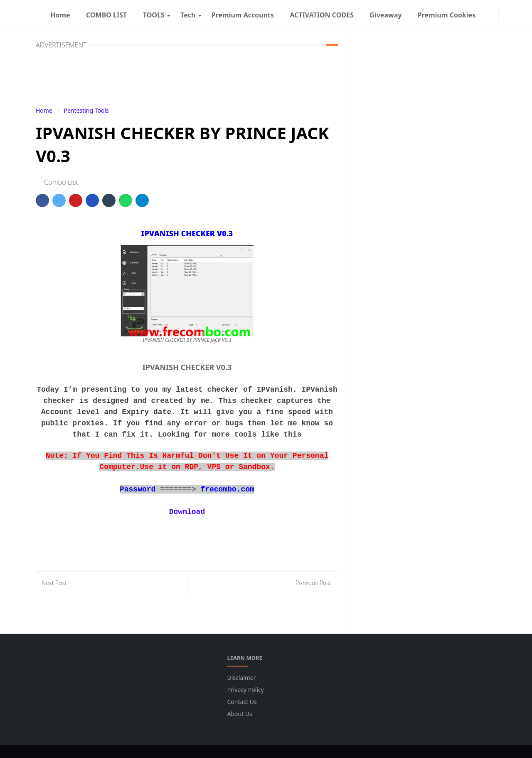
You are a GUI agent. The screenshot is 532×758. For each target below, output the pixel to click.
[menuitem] (60, 15)
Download (187, 512)
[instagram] (493, 15)
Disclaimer (242, 678)
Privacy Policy (246, 690)
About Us (240, 714)
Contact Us (242, 702)
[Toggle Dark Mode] (504, 15)
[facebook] (487, 15)
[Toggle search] (510, 15)
